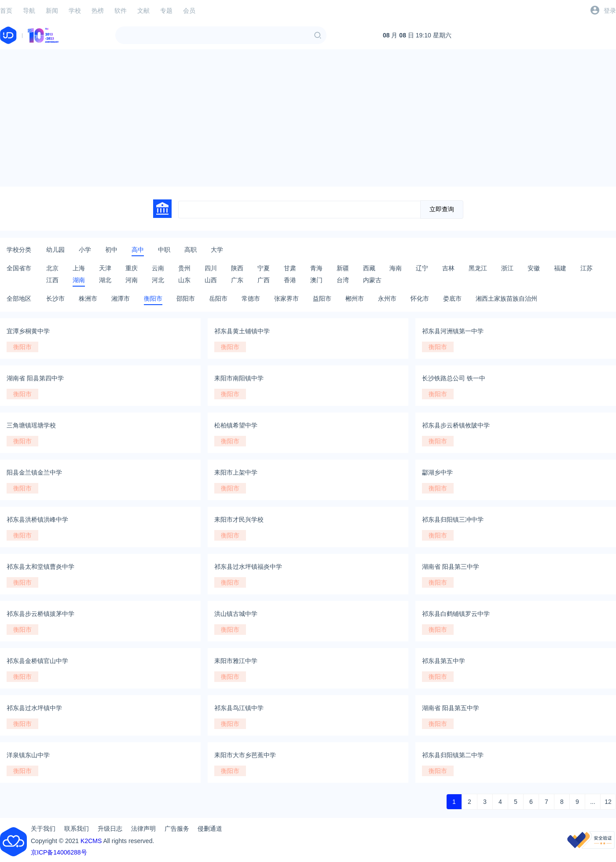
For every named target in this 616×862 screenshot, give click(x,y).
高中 (138, 250)
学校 (75, 11)
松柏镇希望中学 (236, 425)
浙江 (507, 268)
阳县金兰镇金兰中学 (34, 472)
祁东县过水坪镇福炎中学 (248, 567)
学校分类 (19, 250)
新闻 (52, 11)
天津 (105, 268)
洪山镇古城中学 (236, 614)
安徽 (534, 268)
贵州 (184, 268)
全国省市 (19, 268)
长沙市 (55, 298)
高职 (191, 250)
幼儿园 (55, 250)
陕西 (237, 268)
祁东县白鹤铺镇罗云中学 (456, 614)
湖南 (79, 280)
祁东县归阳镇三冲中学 (453, 519)
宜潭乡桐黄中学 (28, 331)
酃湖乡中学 (437, 472)
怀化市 (420, 298)
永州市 (387, 298)
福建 (560, 268)
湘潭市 (121, 298)
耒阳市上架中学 (236, 472)
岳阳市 (218, 298)
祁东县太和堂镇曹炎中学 (40, 567)
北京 (52, 268)
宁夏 (264, 268)
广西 (264, 280)
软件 (121, 11)
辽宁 (422, 268)
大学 (217, 250)
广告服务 (177, 829)
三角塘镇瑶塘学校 (31, 425)
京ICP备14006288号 (59, 852)
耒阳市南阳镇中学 (239, 378)
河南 (132, 280)
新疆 (343, 268)
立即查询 (442, 209)
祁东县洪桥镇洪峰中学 (37, 519)
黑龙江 (478, 268)
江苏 (587, 268)
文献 (143, 11)
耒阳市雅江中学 (236, 661)
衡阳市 (153, 298)
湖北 (105, 280)
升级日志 (110, 829)
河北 (158, 280)
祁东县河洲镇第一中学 (453, 331)
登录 (610, 11)
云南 (158, 268)
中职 (164, 250)
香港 (290, 280)
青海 (316, 268)
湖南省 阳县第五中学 (451, 708)
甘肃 (290, 268)
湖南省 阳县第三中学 (451, 567)
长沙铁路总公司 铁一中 (454, 378)
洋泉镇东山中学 (28, 755)
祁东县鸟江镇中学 (239, 708)
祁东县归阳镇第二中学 (453, 755)
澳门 (316, 280)
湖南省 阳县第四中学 (35, 378)
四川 (211, 268)
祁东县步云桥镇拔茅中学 (40, 614)
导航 (29, 11)
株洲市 (88, 298)
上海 (79, 268)
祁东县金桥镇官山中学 (37, 661)
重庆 (132, 268)
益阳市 (322, 298)
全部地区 (19, 298)
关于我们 (43, 829)
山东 (184, 280)
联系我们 (77, 829)
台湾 (343, 280)
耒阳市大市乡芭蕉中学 (245, 755)
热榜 (98, 11)
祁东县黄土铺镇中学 (242, 331)
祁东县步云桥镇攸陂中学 (456, 425)
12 (608, 802)
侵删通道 (210, 829)
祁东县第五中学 (444, 661)
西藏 (369, 268)
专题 (166, 11)
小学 (85, 250)
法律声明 (143, 829)
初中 (111, 250)
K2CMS (91, 841)
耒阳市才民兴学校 (239, 519)
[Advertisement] (308, 118)
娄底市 (452, 298)
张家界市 (286, 298)
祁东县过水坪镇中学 (34, 708)
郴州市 (355, 298)
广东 (237, 280)
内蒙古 (372, 280)
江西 (52, 280)
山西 (211, 280)
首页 (6, 11)
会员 (189, 11)
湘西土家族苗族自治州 (506, 298)
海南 (396, 268)
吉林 (448, 268)
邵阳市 (186, 298)
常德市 (251, 298)
